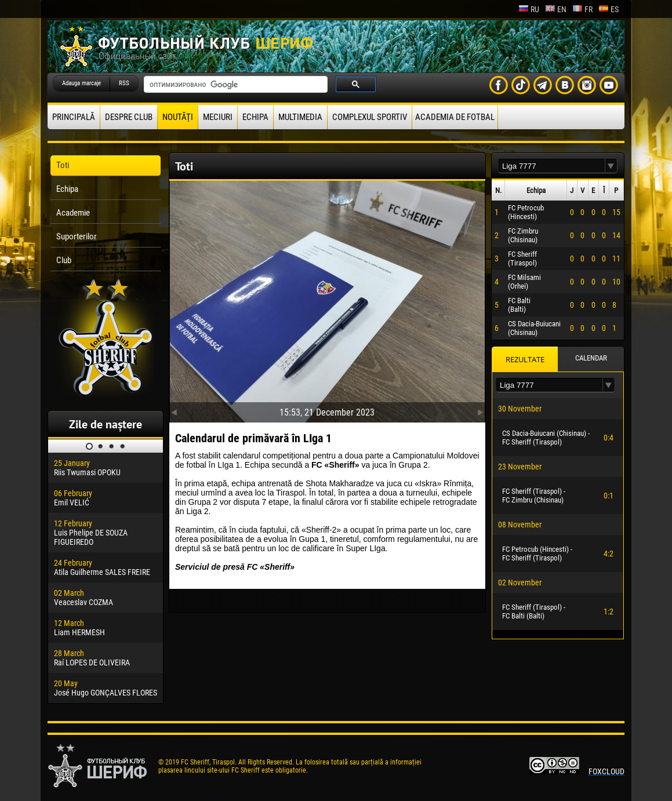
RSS (124, 83)
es (609, 9)
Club (64, 260)
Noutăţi (178, 117)
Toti (63, 165)
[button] (611, 166)
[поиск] (235, 85)
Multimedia (300, 117)
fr (582, 9)
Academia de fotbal (455, 117)
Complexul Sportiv (370, 117)
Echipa (255, 117)
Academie (73, 213)
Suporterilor (77, 236)
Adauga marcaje (81, 83)
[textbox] (551, 166)
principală (74, 117)
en (556, 9)
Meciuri (218, 117)
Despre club (129, 117)
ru (529, 9)
